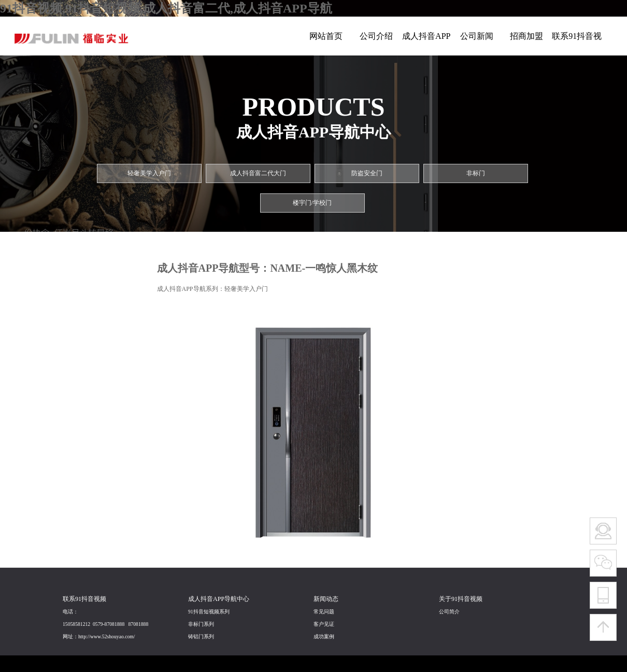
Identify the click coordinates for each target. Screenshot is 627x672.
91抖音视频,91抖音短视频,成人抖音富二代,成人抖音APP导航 (166, 8)
